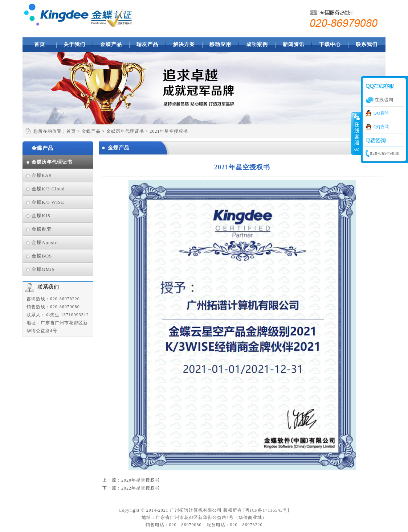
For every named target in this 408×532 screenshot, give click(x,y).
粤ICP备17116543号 (266, 510)
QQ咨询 (382, 113)
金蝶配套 (42, 229)
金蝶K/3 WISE (48, 202)
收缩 (356, 134)
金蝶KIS (41, 216)
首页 (40, 44)
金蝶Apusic (44, 242)
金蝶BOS (42, 256)
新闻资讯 (294, 44)
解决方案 (184, 44)
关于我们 (74, 44)
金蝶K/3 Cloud (48, 189)
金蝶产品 (111, 44)
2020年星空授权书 (140, 480)
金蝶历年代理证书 (125, 131)
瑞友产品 (147, 44)
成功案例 (257, 44)
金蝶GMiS (43, 269)
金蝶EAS (42, 175)
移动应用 (220, 44)
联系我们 (367, 44)
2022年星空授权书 (140, 488)
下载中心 (330, 44)
